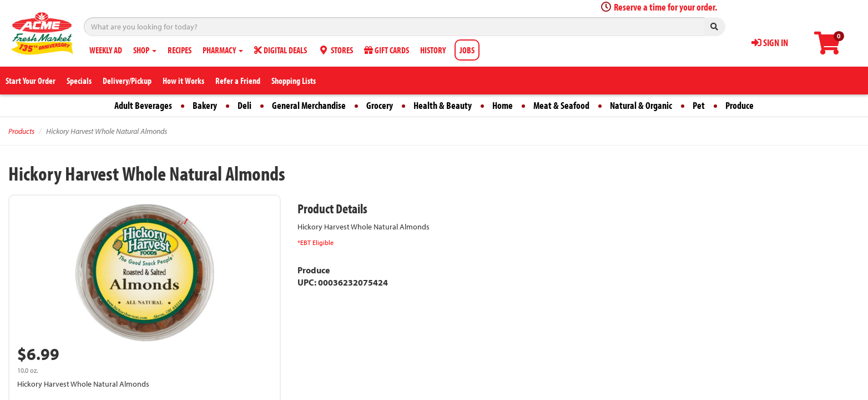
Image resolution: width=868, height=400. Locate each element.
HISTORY (433, 50)
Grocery (380, 105)
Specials (79, 81)
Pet (699, 105)
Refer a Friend (238, 81)
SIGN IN (770, 42)
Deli (244, 105)
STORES (335, 50)
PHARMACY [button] (223, 50)
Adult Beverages (143, 105)
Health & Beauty (443, 105)
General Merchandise (309, 105)
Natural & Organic (641, 105)
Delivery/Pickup (127, 81)
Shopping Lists (294, 81)
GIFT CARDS (387, 50)
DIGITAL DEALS (281, 50)
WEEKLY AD (106, 50)
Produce (740, 105)
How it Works (183, 81)
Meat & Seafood (561, 105)
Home (503, 105)
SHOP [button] (145, 50)
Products (21, 131)
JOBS (467, 50)
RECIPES (180, 50)
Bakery (205, 105)
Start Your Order (31, 81)
